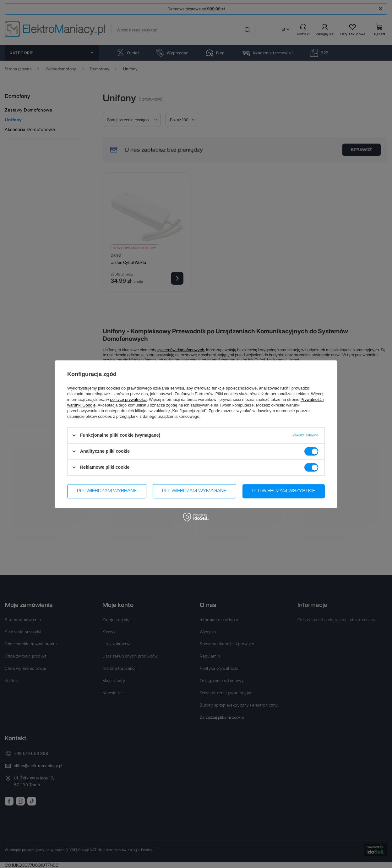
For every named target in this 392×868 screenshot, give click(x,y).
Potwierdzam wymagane (194, 491)
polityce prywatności (128, 399)
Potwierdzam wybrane (107, 491)
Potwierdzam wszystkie (284, 491)
